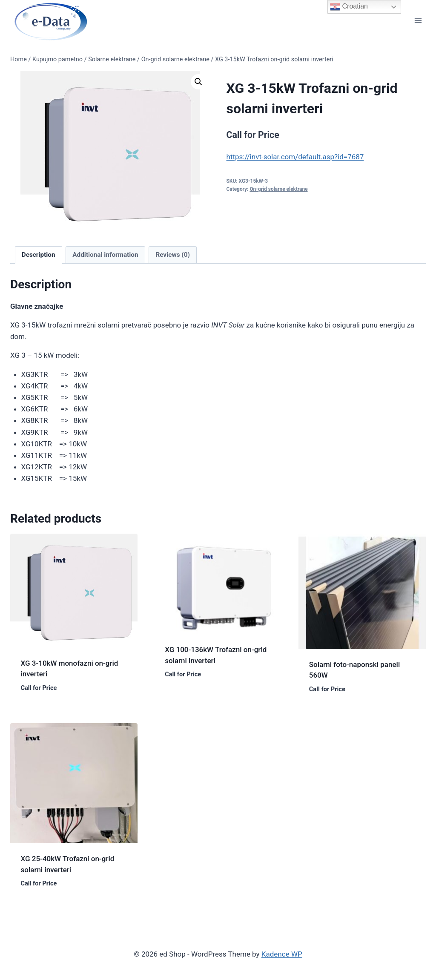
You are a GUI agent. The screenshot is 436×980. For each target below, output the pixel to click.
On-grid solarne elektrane (278, 189)
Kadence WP (282, 954)
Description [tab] (39, 255)
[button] (198, 82)
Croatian (349, 7)
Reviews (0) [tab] (172, 255)
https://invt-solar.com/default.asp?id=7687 (295, 157)
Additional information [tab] (105, 255)
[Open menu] (418, 20)
